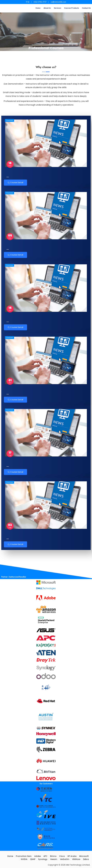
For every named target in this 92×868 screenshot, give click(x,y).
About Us (47, 8)
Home (38, 8)
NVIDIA (24, 859)
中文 (28, 2)
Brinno (53, 856)
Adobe (37, 856)
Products (75, 8)
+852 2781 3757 (40, 2)
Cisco (62, 856)
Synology (43, 859)
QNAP (33, 859)
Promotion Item (24, 856)
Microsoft (84, 856)
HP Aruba (72, 856)
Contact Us (86, 8)
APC (45, 856)
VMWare (76, 859)
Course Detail (15, 182)
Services (57, 8)
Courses (68, 8)
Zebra (86, 859)
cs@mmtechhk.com (58, 2)
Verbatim (65, 859)
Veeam (54, 859)
